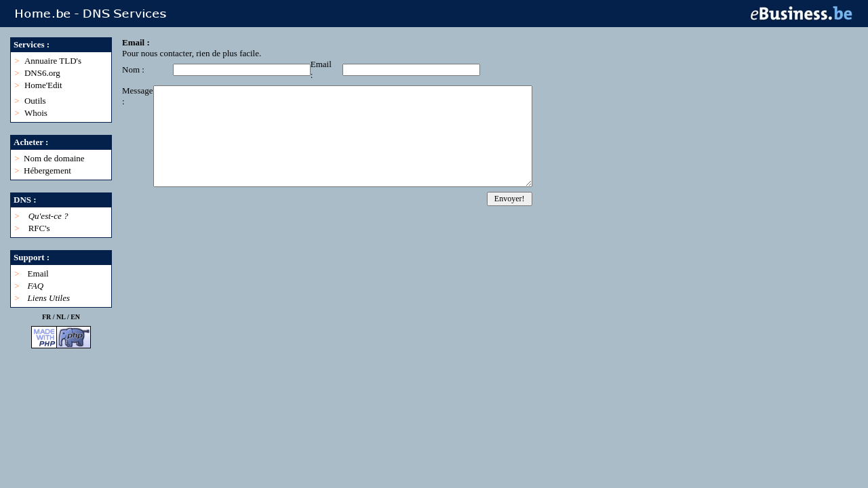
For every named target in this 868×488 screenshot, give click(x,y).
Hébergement (47, 170)
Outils (35, 101)
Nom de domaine (54, 158)
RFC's (39, 228)
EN (75, 317)
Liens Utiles (49, 298)
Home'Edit (43, 85)
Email (38, 273)
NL (61, 317)
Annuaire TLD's (53, 61)
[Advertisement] (369, 237)
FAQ (36, 286)
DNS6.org (42, 73)
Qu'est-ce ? (48, 216)
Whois (36, 113)
